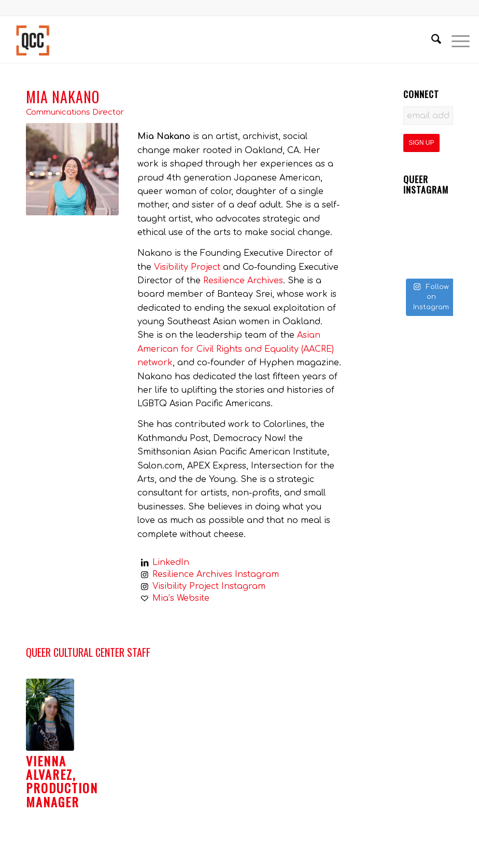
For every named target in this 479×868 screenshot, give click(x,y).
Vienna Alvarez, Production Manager (62, 781)
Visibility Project (187, 267)
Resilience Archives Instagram (216, 574)
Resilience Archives (243, 281)
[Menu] (455, 39)
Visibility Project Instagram (209, 586)
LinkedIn (171, 562)
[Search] (431, 39)
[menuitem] (431, 39)
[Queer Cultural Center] (33, 39)
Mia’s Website (181, 598)
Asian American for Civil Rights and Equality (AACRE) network (236, 349)
